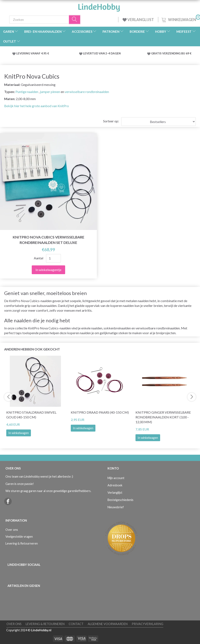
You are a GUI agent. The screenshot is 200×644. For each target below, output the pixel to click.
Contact (76, 624)
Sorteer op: (111, 121)
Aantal (39, 258)
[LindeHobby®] (99, 6)
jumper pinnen (50, 92)
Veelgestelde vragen (19, 537)
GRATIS (157, 53)
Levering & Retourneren (22, 543)
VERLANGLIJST (138, 20)
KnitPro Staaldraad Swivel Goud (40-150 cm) (31, 415)
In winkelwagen (19, 433)
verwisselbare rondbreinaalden (87, 92)
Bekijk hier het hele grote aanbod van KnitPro (37, 106)
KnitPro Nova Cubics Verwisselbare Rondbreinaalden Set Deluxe (49, 240)
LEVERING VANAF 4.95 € (33, 53)
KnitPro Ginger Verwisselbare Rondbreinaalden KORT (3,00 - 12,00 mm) (163, 417)
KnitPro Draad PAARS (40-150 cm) (100, 412)
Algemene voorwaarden (108, 624)
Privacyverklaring (147, 624)
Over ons (12, 530)
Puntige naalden (27, 92)
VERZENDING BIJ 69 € (177, 53)
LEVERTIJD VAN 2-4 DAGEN (102, 53)
